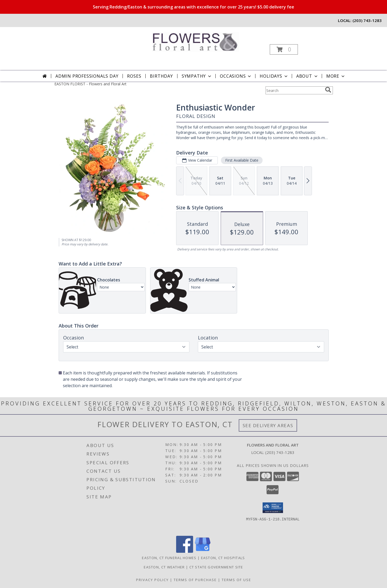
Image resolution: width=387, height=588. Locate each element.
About (307, 76)
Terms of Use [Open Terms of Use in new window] (236, 580)
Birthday (161, 76)
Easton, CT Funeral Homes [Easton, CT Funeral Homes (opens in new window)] (169, 558)
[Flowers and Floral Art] (193, 40)
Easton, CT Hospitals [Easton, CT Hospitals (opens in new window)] (223, 558)
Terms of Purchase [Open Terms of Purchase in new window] (195, 580)
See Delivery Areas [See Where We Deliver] (268, 425)
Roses (134, 76)
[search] (328, 90)
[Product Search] (294, 90)
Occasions (236, 76)
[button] (284, 49)
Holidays (274, 76)
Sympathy (197, 76)
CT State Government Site (216, 567)
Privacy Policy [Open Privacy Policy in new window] (152, 580)
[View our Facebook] (185, 551)
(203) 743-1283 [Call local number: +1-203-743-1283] (367, 20)
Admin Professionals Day (87, 76)
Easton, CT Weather (164, 567)
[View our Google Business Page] (203, 551)
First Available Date (242, 160)
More (336, 76)
